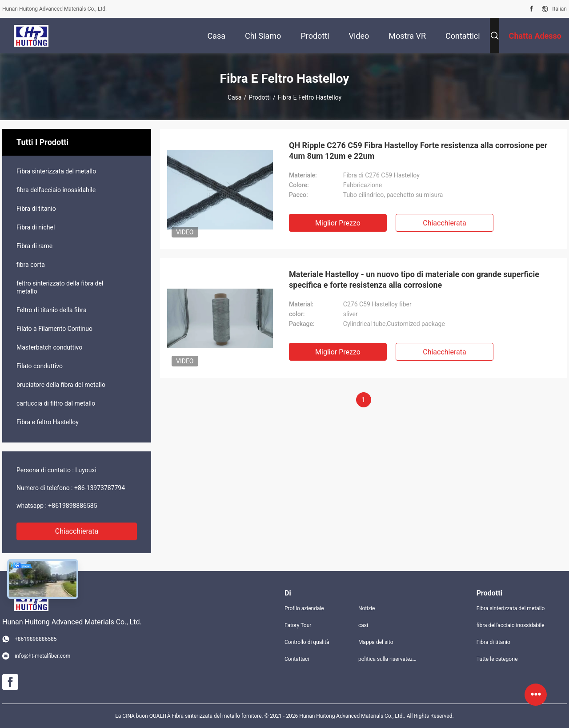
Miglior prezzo (338, 223)
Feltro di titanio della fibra (52, 310)
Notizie (367, 608)
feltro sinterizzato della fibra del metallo (60, 287)
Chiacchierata (77, 531)
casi (363, 625)
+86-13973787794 (100, 488)
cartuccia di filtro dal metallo (56, 403)
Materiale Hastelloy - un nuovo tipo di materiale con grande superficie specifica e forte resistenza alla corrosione (414, 280)
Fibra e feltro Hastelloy (48, 422)
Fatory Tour (298, 625)
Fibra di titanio (36, 209)
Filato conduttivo (40, 366)
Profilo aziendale (304, 608)
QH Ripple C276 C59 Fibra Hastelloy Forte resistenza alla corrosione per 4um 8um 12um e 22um (418, 151)
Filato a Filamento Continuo (54, 329)
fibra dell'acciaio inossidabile (56, 190)
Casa (235, 97)
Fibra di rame (34, 246)
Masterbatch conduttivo (49, 347)
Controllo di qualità (307, 642)
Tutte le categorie (497, 659)
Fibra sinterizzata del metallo (56, 171)
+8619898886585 (72, 506)
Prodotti (260, 97)
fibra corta (31, 265)
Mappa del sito (376, 642)
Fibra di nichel (36, 227)
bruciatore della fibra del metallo (61, 385)
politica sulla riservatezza (388, 659)
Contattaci (297, 659)
